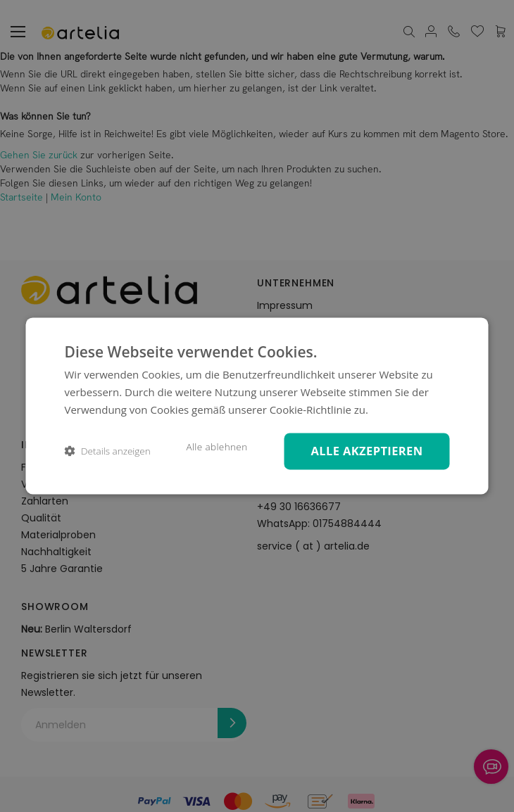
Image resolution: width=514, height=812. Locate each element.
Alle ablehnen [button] (217, 447)
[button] (108, 451)
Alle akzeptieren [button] (366, 451)
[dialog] (257, 406)
